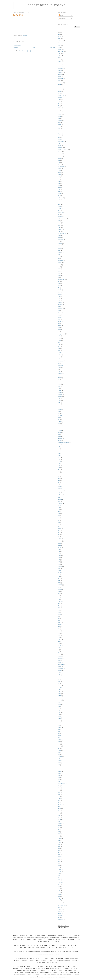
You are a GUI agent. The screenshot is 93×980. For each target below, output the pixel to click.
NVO (59, 821)
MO (59, 192)
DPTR (59, 736)
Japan (59, 342)
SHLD (59, 173)
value (59, 127)
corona (59, 248)
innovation (60, 240)
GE (59, 380)
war (59, 267)
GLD (59, 183)
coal (59, 160)
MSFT (59, 317)
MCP (59, 104)
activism (60, 392)
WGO (59, 187)
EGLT (59, 455)
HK (59, 587)
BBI (59, 254)
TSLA (59, 108)
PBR (59, 478)
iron (59, 434)
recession (60, 64)
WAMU (60, 646)
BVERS (60, 692)
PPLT (59, 533)
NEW (59, 319)
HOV (59, 164)
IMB (59, 593)
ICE (59, 516)
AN (59, 679)
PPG (59, 627)
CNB (59, 706)
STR (59, 635)
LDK (59, 315)
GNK (59, 129)
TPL (59, 386)
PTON (59, 834)
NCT (59, 813)
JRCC (59, 139)
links (59, 35)
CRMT (59, 713)
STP (59, 39)
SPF (59, 196)
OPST (59, 621)
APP (59, 681)
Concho (60, 723)
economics (60, 72)
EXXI (59, 102)
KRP (59, 790)
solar (59, 162)
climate (59, 487)
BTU (59, 110)
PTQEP (60, 426)
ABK (59, 549)
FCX (59, 744)
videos (59, 146)
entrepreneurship (62, 233)
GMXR (60, 62)
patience (60, 97)
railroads (60, 438)
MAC (59, 801)
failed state (60, 51)
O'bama (60, 152)
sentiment (60, 41)
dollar (59, 359)
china (59, 43)
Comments (62, 18)
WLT (59, 87)
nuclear (59, 660)
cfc (58, 277)
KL (59, 598)
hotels (59, 901)
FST (59, 512)
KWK (59, 466)
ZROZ (59, 353)
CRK (59, 508)
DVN (59, 738)
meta (59, 282)
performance (61, 141)
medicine (60, 263)
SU (59, 210)
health (59, 543)
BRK (59, 181)
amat (59, 897)
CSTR (59, 719)
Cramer (60, 570)
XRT (59, 888)
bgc (59, 652)
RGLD (59, 384)
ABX (59, 675)
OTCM (59, 826)
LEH (59, 424)
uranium (60, 916)
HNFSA (60, 589)
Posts (61, 15)
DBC (59, 725)
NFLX (59, 169)
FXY (59, 583)
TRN (59, 637)
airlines (59, 895)
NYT (59, 476)
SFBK (59, 428)
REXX (59, 842)
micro (59, 204)
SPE (59, 323)
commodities (61, 95)
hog (59, 363)
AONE (59, 116)
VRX (59, 880)
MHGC (60, 529)
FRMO (59, 378)
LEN (59, 468)
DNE (59, 734)
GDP (59, 177)
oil (58, 58)
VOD (59, 298)
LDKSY (60, 602)
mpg (59, 497)
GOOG (59, 290)
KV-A (59, 143)
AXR (59, 554)
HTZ (59, 591)
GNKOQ (60, 585)
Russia (59, 223)
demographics (61, 280)
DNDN (59, 206)
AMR (59, 399)
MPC (59, 606)
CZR (59, 510)
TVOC (59, 639)
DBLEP (60, 727)
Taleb (59, 351)
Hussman (60, 120)
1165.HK (60, 671)
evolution (60, 495)
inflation (60, 74)
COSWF (60, 374)
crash (59, 357)
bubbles (60, 49)
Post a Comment (17, 45)
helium (59, 654)
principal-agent (61, 334)
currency (60, 395)
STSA (59, 855)
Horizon (60, 415)
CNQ (59, 271)
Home (34, 48)
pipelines (60, 397)
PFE (59, 830)
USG (59, 185)
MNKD (60, 807)
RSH (59, 47)
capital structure (62, 219)
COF (59, 562)
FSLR (59, 457)
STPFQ (60, 114)
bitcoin (59, 432)
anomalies (60, 303)
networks (60, 499)
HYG (59, 782)
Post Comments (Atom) (25, 51)
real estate (60, 83)
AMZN (59, 252)
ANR (59, 336)
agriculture (60, 261)
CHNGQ (60, 700)
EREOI (59, 740)
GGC (59, 131)
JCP (59, 520)
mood (59, 225)
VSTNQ (60, 882)
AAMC (60, 673)
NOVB (59, 819)
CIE (59, 311)
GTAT (59, 769)
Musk (59, 811)
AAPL (59, 158)
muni (59, 307)
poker (59, 501)
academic (60, 66)
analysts (60, 70)
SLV (59, 106)
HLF (59, 775)
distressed (60, 148)
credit (59, 45)
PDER (59, 625)
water (59, 445)
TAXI (59, 861)
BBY (59, 403)
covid (59, 493)
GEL (59, 514)
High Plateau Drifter (63, 150)
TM (59, 868)
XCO (59, 246)
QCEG (59, 838)
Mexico (60, 474)
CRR (59, 715)
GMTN (59, 761)
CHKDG (60, 229)
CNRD (59, 54)
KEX (59, 595)
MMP (59, 292)
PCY (59, 480)
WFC (59, 884)
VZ (59, 537)
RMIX (59, 208)
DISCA (60, 731)
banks (59, 275)
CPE (59, 190)
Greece (59, 171)
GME (59, 759)
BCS (59, 558)
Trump (59, 326)
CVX (59, 453)
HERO (59, 771)
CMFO (59, 704)
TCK (59, 865)
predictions (60, 309)
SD (59, 482)
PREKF (60, 321)
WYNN (60, 539)
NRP (59, 349)
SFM (59, 535)
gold (59, 250)
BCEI (59, 227)
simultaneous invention (63, 443)
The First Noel (18, 15)
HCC (59, 411)
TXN (59, 874)
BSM (59, 690)
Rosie (59, 844)
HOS (59, 413)
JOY (59, 786)
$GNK (59, 547)
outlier (59, 662)
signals (59, 367)
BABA (59, 556)
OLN (59, 259)
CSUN (59, 721)
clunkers (60, 489)
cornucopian (61, 491)
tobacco (60, 156)
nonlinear (60, 658)
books (59, 37)
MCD (59, 604)
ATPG (59, 286)
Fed (59, 137)
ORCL (59, 623)
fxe (59, 202)
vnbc (59, 918)
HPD (59, 777)
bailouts (60, 77)
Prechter (60, 217)
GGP (59, 754)
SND (59, 849)
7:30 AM (25, 36)
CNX (59, 708)
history (59, 238)
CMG (59, 451)
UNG (59, 878)
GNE (59, 763)
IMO (59, 420)
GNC (59, 407)
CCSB (59, 698)
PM (59, 215)
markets (60, 89)
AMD (59, 677)
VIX (59, 296)
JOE (59, 464)
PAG (59, 828)
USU (59, 328)
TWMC (60, 872)
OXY (59, 531)
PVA (59, 836)
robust (59, 545)
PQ (59, 629)
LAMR (59, 422)
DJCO (59, 572)
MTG (59, 608)
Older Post (52, 48)
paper (59, 907)
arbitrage (60, 541)
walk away (60, 920)
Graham (60, 409)
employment (61, 166)
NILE (59, 815)
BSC (59, 560)
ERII (59, 742)
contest (59, 236)
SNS (59, 851)
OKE (59, 618)
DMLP (59, 340)
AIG (59, 449)
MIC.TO (60, 805)
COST (59, 505)
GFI (59, 752)
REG (59, 179)
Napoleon (60, 824)
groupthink (60, 79)
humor (59, 91)
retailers (60, 441)
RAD (59, 840)
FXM (59, 459)
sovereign (60, 503)
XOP (59, 886)
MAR (59, 470)
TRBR (59, 870)
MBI (59, 472)
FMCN (59, 746)
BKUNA (60, 244)
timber (59, 914)
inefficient (60, 198)
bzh (59, 332)
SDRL (59, 294)
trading (59, 81)
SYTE (59, 857)
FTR (59, 273)
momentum (60, 305)
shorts (59, 265)
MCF (59, 803)
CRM (59, 710)
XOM (59, 300)
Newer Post (16, 48)
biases (59, 330)
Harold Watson (61, 784)
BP (58, 369)
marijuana (60, 903)
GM (59, 382)
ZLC (59, 893)
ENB (59, 577)
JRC (59, 522)
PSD (59, 832)
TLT (59, 56)
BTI (59, 269)
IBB (59, 418)
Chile (59, 568)
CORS (59, 405)
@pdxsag (60, 133)
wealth (59, 667)
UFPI (59, 876)
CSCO (59, 717)
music (59, 60)
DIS (59, 729)
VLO (59, 388)
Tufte (59, 641)
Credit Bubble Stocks (47, 5)
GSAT (59, 767)
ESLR (59, 112)
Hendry (60, 313)
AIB (59, 447)
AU (59, 683)
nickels (59, 436)
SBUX (59, 631)
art (58, 650)
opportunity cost (62, 905)
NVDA (59, 614)
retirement (60, 909)
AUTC (59, 685)
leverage (60, 656)
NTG (59, 612)
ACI (59, 200)
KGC (59, 788)
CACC (59, 694)
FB (58, 288)
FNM (59, 581)
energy (59, 125)
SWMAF (60, 430)
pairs (59, 242)
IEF (59, 93)
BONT (59, 338)
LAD (59, 600)
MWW (59, 809)
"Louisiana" (61, 669)
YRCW (60, 390)
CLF (59, 372)
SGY (59, 633)
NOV (59, 817)
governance (61, 361)
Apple (59, 687)
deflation (60, 135)
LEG (59, 796)
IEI (59, 518)
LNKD (59, 344)
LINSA (59, 798)
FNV (59, 748)
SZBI (59, 859)
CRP (59, 564)
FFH (59, 579)
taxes (59, 284)
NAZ (59, 610)
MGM (59, 85)
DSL (59, 123)
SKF (59, 847)
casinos (59, 355)
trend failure (61, 664)
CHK (59, 100)
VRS (59, 644)
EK (59, 575)
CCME (59, 696)
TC (59, 863)
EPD (59, 257)
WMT (59, 648)
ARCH (59, 401)
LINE (59, 231)
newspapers (61, 365)
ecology (60, 899)
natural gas (60, 68)
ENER (59, 175)
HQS (59, 780)
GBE (59, 118)
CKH (59, 702)
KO (59, 524)
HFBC (59, 773)
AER (59, 552)
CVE (59, 221)
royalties (60, 911)
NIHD (59, 194)
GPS (59, 765)
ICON (59, 462)
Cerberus (60, 566)
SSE (59, 853)
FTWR (59, 750)
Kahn (59, 794)
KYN (59, 792)
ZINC (59, 891)
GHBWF (60, 757)
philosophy (60, 213)
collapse (60, 154)
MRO (59, 346)
